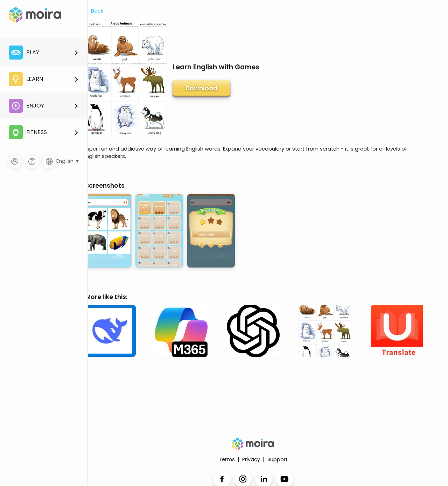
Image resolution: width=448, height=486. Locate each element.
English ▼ (68, 161)
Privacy (251, 459)
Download (201, 88)
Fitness (28, 132)
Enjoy (26, 106)
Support (278, 459)
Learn (26, 79)
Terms (227, 459)
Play (24, 53)
